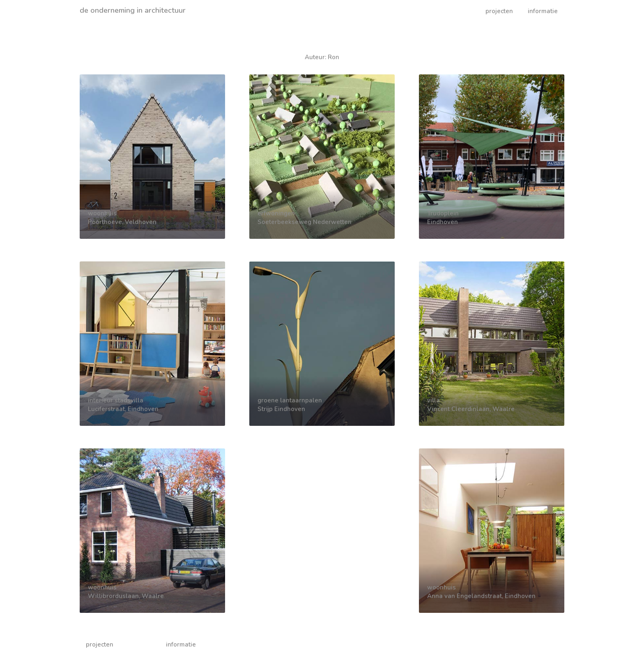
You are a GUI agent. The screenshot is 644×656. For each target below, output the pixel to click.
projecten (499, 11)
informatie (543, 11)
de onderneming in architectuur (133, 10)
